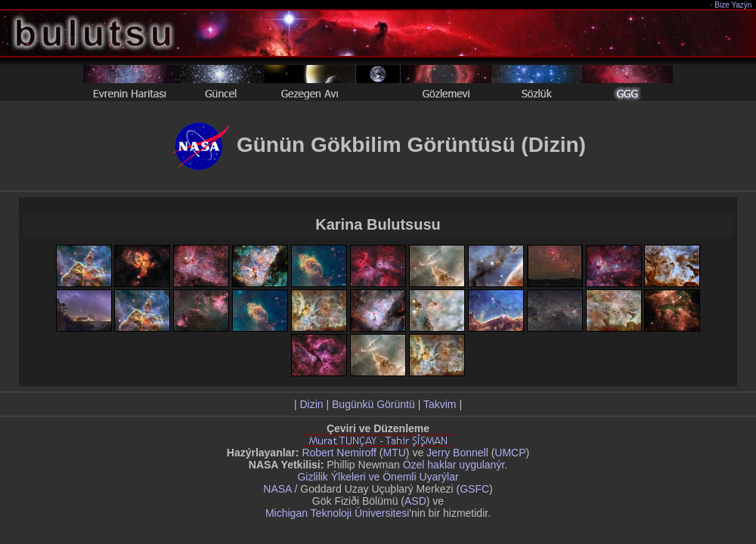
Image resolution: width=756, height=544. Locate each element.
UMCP (510, 453)
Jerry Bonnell (457, 453)
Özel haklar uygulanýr (454, 465)
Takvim (440, 404)
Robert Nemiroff (339, 453)
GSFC (474, 489)
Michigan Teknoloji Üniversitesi (337, 513)
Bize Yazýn (734, 5)
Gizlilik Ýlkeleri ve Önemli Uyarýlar (378, 477)
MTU (395, 453)
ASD (415, 501)
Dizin (311, 404)
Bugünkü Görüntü (373, 404)
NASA (277, 489)
